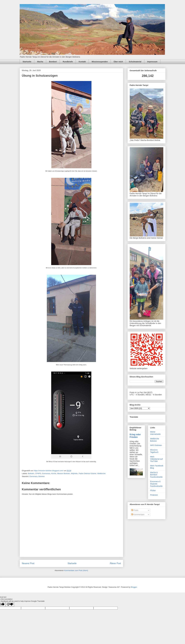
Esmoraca (46, 473)
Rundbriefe (68, 62)
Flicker (153, 490)
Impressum (152, 62)
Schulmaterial (135, 62)
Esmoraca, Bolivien (37, 476)
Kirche (54, 473)
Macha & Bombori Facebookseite (156, 475)
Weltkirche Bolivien (155, 440)
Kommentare (138, 514)
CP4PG (38, 473)
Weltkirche (101, 473)
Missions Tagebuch (154, 451)
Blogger (134, 587)
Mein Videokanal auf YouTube (156, 459)
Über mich (118, 62)
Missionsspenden (100, 62)
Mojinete (74, 473)
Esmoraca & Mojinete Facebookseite (156, 484)
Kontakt (82, 62)
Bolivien (31, 473)
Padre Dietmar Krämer (87, 473)
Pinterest (154, 495)
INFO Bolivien (156, 445)
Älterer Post (115, 563)
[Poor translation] (10, 604)
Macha (40, 62)
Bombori (53, 62)
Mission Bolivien (64, 473)
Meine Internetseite (155, 433)
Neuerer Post (28, 563)
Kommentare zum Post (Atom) (76, 570)
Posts (135, 510)
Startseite (27, 62)
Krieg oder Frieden (135, 436)
